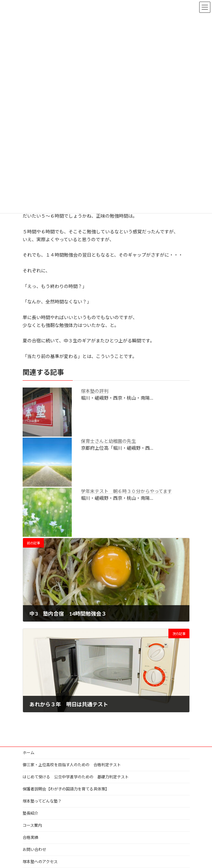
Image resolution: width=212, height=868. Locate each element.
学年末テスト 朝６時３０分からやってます (126, 491)
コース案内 (32, 825)
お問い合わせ (34, 850)
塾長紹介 (30, 813)
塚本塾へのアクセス (40, 862)
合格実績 (30, 837)
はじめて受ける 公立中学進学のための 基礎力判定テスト (76, 777)
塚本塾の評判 (95, 391)
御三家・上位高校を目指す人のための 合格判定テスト (72, 765)
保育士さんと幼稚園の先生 (108, 441)
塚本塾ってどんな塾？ (42, 801)
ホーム (29, 753)
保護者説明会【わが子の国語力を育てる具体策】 (66, 789)
